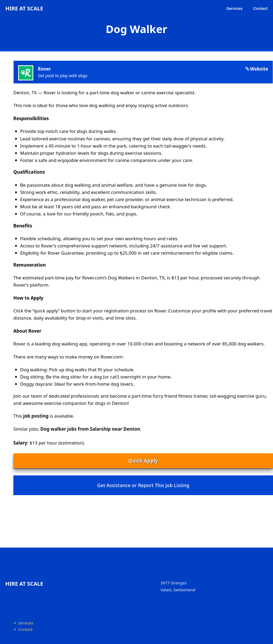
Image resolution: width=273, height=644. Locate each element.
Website (259, 69)
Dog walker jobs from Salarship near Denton (90, 429)
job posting (36, 416)
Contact (260, 9)
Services (234, 9)
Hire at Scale (24, 8)
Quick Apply (143, 461)
